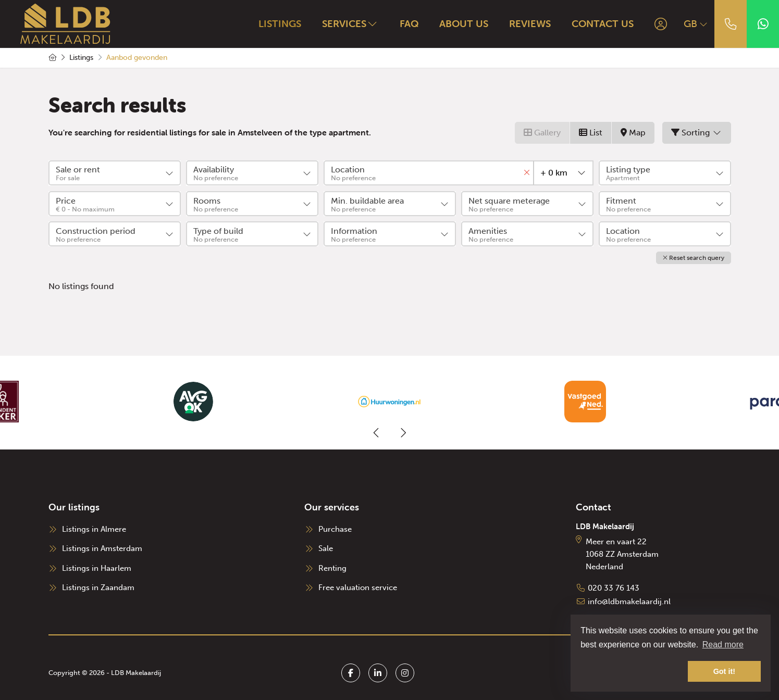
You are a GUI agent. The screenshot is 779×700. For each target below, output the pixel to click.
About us (461, 23)
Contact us (599, 23)
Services (347, 23)
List (591, 133)
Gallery (542, 133)
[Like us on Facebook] (351, 670)
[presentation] (377, 432)
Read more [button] (723, 645)
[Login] (658, 24)
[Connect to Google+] (405, 670)
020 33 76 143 (614, 587)
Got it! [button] (724, 671)
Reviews (527, 23)
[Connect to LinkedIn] (378, 670)
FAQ (406, 23)
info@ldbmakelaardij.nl (629, 599)
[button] (694, 257)
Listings (277, 23)
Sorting (697, 133)
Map (633, 133)
